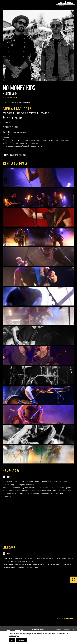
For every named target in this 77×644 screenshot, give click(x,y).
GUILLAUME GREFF (65, 619)
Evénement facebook (15, 155)
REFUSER (22, 640)
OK (12, 640)
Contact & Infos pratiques (65, 630)
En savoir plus (14, 636)
